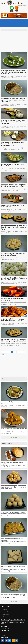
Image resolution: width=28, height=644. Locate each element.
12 (24, 352)
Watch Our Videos (6, 629)
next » (3, 355)
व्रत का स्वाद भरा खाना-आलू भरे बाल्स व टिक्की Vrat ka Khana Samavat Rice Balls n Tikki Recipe (13, 122)
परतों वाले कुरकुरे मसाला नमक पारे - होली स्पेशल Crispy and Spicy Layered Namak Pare (13, 340)
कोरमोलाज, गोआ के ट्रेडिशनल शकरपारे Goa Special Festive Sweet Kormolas (12, 320)
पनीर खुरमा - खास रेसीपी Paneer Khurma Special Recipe (13, 299)
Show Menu (14, 23)
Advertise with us (6, 612)
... (21, 352)
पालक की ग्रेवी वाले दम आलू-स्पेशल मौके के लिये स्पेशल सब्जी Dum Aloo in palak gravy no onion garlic (13, 72)
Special (5, 379)
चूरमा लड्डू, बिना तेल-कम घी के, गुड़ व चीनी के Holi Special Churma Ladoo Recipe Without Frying (14, 227)
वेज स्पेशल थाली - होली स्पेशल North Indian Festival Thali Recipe (13, 206)
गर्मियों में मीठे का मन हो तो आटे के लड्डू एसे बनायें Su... (13, 512)
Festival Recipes (12, 30)
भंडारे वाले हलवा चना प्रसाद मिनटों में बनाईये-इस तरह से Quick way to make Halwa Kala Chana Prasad (13, 100)
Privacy (4, 636)
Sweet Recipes (7, 443)
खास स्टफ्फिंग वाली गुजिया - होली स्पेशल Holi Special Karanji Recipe (13, 255)
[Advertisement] (14, 43)
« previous (4, 352)
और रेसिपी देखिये (14, 437)
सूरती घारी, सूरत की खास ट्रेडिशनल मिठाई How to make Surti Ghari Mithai (14, 279)
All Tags (4, 617)
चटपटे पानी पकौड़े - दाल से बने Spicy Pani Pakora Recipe (12, 165)
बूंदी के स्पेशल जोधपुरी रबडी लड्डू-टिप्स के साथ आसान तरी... (14, 486)
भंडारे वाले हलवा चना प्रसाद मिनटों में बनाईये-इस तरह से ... (14, 594)
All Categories (5, 614)
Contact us (4, 609)
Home (4, 30)
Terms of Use (5, 633)
